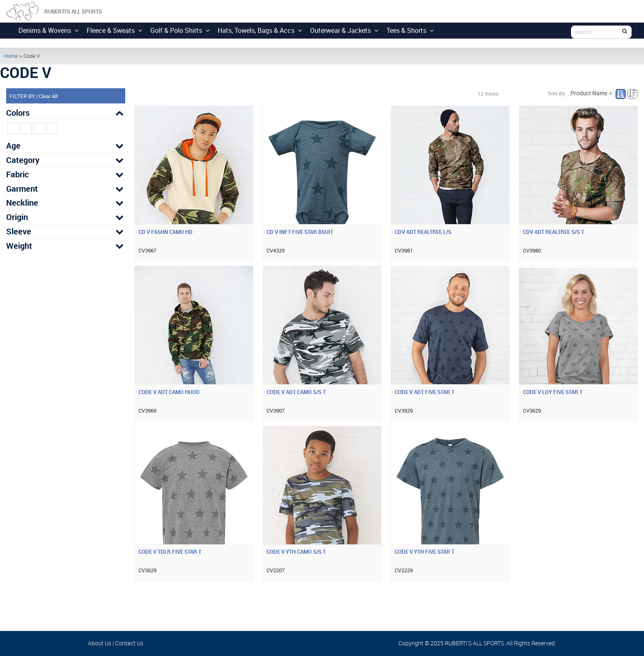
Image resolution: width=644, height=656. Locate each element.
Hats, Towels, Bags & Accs (260, 30)
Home (11, 56)
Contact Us (129, 643)
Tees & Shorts (410, 30)
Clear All (48, 96)
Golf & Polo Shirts (180, 30)
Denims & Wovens (48, 30)
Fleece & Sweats (114, 30)
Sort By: (557, 93)
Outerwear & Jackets (344, 30)
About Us (100, 643)
